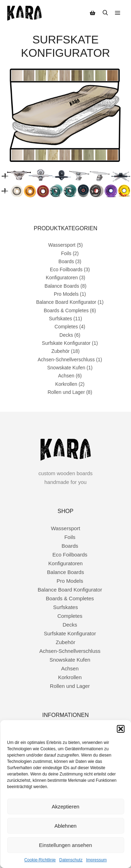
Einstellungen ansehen (66, 845)
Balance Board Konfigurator (66, 302)
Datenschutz (71, 860)
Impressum (96, 860)
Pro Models (66, 294)
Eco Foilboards (66, 269)
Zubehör (60, 351)
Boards (66, 261)
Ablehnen (65, 826)
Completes (66, 327)
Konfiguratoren (62, 278)
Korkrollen (66, 384)
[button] (121, 729)
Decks (66, 335)
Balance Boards (62, 286)
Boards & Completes (66, 310)
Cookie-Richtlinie (40, 860)
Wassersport (62, 245)
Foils (66, 253)
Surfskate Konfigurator (66, 343)
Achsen (66, 376)
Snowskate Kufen (66, 368)
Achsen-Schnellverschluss (66, 360)
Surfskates (60, 319)
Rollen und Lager (66, 392)
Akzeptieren (65, 807)
